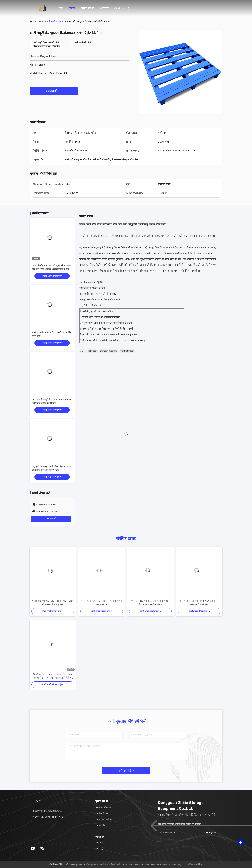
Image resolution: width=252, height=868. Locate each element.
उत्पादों (41, 21)
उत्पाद (72, 8)
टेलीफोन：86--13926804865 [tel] (47, 811)
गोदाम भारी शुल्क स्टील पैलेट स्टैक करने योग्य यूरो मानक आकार (102, 603)
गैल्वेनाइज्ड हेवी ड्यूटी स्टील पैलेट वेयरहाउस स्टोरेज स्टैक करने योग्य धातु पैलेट (53, 603)
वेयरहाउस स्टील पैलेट (109, 351)
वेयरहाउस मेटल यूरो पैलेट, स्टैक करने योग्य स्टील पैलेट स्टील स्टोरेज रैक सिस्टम (150, 603)
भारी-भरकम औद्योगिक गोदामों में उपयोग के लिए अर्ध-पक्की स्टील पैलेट (199, 603)
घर (61, 8)
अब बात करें (54, 91)
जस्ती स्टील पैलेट (127, 351)
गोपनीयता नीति (56, 865)
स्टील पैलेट (92, 351)
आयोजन (105, 8)
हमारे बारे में (88, 8)
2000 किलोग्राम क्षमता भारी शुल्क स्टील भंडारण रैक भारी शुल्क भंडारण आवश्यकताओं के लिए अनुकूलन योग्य (52, 269)
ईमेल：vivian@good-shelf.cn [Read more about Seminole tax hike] (47, 817)
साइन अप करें (212, 833)
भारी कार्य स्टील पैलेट (55, 21)
